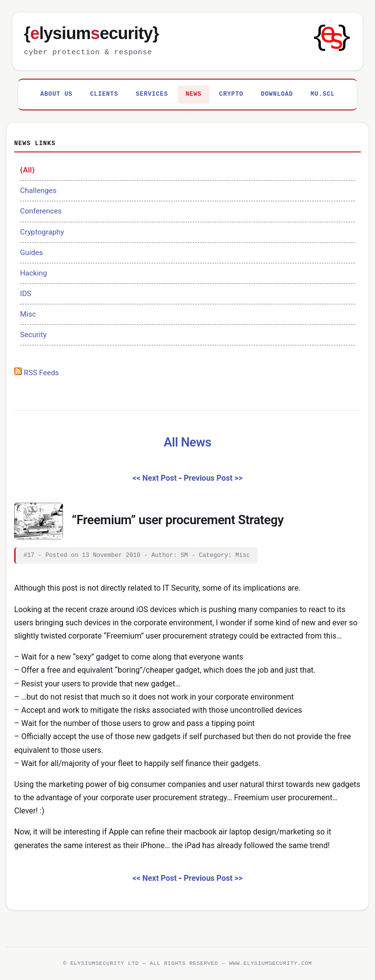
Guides (31, 253)
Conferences (41, 211)
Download (277, 94)
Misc (28, 314)
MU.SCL (323, 94)
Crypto (231, 94)
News (194, 94)
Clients (104, 94)
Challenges (38, 191)
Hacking (33, 273)
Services (152, 94)
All (27, 170)
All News (187, 442)
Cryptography (42, 232)
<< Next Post (155, 478)
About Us (57, 94)
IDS (26, 294)
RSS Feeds (37, 373)
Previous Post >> (213, 478)
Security (33, 335)
